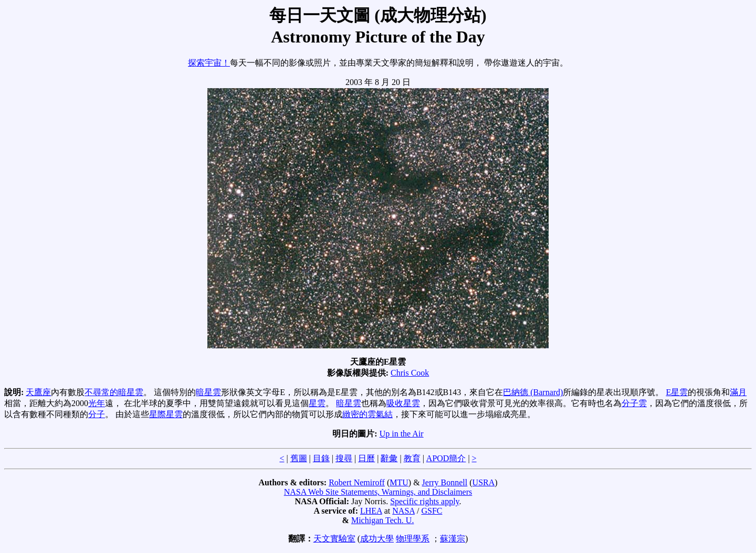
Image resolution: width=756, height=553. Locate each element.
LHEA (371, 511)
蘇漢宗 (453, 539)
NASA (403, 511)
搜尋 (344, 458)
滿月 (738, 392)
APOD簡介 (446, 458)
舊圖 (299, 458)
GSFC (432, 511)
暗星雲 (208, 392)
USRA (484, 482)
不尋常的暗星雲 (114, 392)
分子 (97, 414)
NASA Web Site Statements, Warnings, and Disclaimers (378, 492)
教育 (412, 458)
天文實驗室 (334, 539)
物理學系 (413, 539)
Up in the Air (402, 434)
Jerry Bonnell (445, 482)
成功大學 (377, 539)
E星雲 (677, 392)
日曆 (366, 458)
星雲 (317, 403)
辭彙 (389, 458)
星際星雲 (166, 414)
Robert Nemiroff (357, 482)
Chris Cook (410, 373)
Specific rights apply (424, 501)
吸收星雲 (403, 403)
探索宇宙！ (209, 63)
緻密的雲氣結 (367, 414)
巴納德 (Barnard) (533, 392)
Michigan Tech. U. (382, 520)
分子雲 (634, 403)
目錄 (321, 458)
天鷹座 (38, 392)
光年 (97, 403)
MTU (399, 482)
